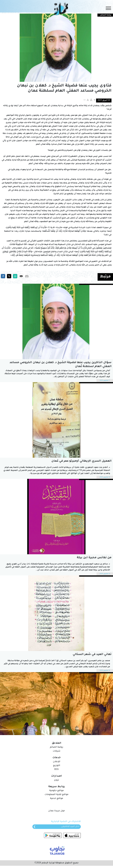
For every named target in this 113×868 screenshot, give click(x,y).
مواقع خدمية (57, 799)
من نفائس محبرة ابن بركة (94, 558)
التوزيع (57, 766)
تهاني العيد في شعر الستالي (92, 654)
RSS (56, 770)
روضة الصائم (56, 747)
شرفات (57, 751)
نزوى (56, 780)
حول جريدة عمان (57, 811)
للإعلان (57, 762)
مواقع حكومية (56, 791)
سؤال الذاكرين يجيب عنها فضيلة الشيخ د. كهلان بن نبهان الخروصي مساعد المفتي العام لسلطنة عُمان (61, 365)
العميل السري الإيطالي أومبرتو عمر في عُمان (81, 461)
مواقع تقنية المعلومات (56, 795)
